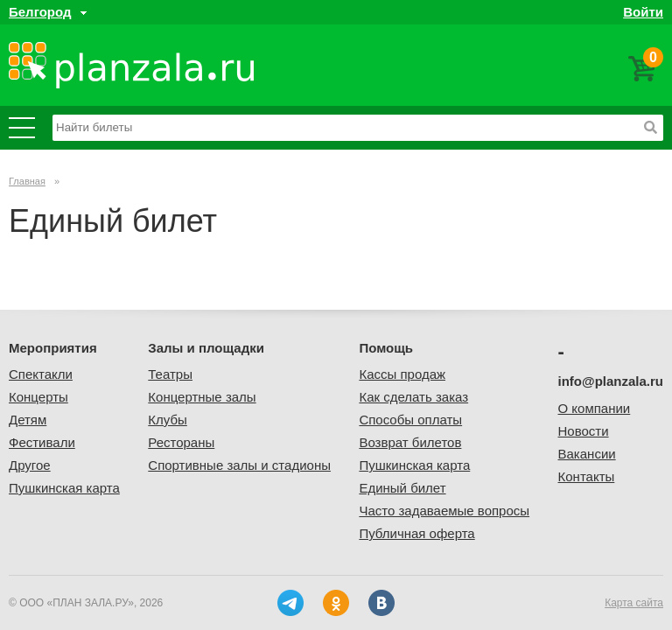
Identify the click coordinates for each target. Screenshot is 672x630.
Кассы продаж (402, 374)
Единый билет (402, 488)
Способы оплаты (410, 420)
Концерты (38, 397)
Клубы (168, 420)
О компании (595, 408)
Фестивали (42, 442)
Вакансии (587, 454)
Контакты (587, 476)
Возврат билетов (410, 442)
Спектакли (41, 374)
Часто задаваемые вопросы (444, 511)
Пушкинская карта (64, 488)
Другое (30, 465)
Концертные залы (202, 397)
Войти (643, 12)
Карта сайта (634, 603)
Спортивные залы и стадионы (239, 465)
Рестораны (181, 442)
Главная (27, 181)
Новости (584, 431)
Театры (170, 374)
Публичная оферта (416, 533)
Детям (28, 420)
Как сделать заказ (413, 397)
